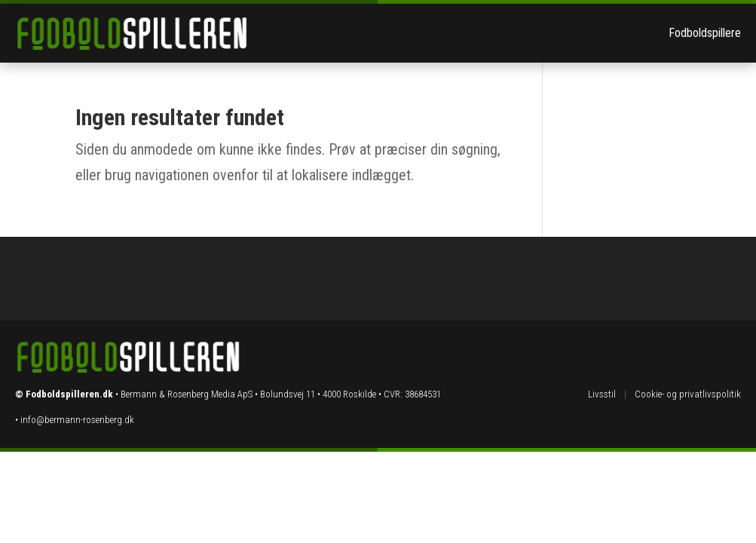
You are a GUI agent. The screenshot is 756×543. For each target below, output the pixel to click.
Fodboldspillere (705, 33)
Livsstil (602, 394)
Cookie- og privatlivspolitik (688, 394)
